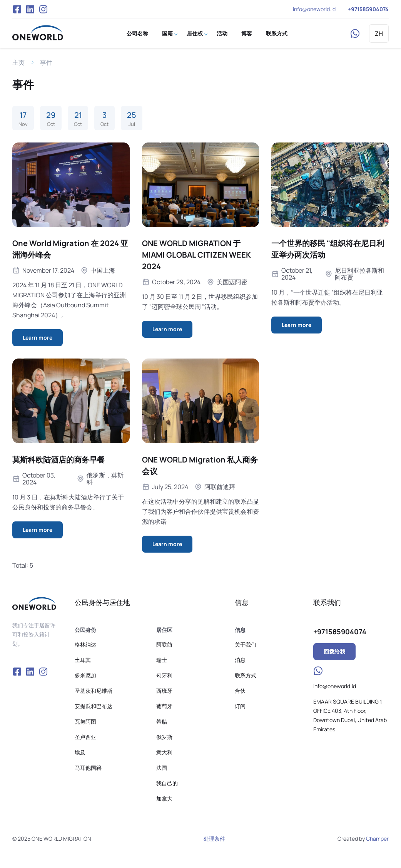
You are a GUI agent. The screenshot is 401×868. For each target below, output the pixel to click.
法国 (162, 768)
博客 (247, 33)
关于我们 (246, 644)
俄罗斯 (164, 737)
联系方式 (277, 33)
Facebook (17, 9)
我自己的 (167, 783)
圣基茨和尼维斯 (94, 691)
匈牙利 (164, 675)
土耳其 (83, 660)
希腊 (162, 721)
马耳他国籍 (88, 768)
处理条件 (214, 839)
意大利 (164, 752)
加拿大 (164, 798)
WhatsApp (355, 34)
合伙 (240, 691)
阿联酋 (164, 644)
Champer (377, 839)
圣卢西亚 (85, 737)
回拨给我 (334, 651)
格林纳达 (85, 644)
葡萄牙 (164, 706)
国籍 (167, 33)
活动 (222, 33)
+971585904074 (368, 9)
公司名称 (137, 33)
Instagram (43, 9)
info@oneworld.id (314, 9)
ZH (379, 34)
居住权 (195, 33)
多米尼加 (85, 675)
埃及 (80, 752)
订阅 (240, 706)
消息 (240, 660)
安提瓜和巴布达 (94, 706)
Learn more (38, 338)
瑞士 (162, 660)
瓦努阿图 (85, 721)
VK (30, 9)
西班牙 (164, 691)
